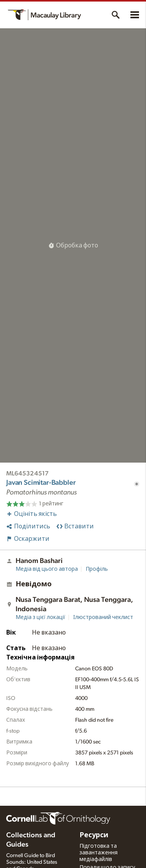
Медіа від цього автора (47, 569)
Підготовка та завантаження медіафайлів (99, 853)
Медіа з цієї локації (40, 617)
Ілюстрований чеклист (103, 617)
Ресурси (94, 835)
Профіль (97, 569)
